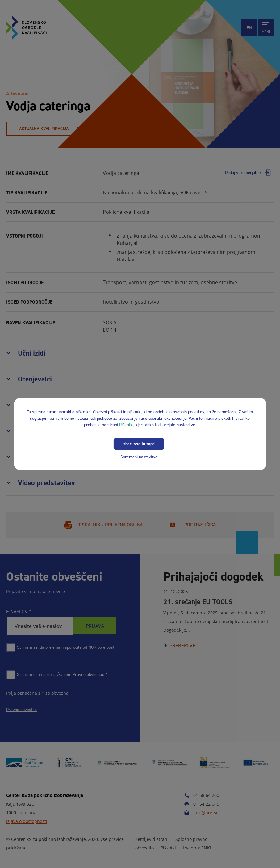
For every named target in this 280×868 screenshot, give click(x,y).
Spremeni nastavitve (139, 457)
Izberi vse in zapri (139, 444)
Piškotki (126, 425)
